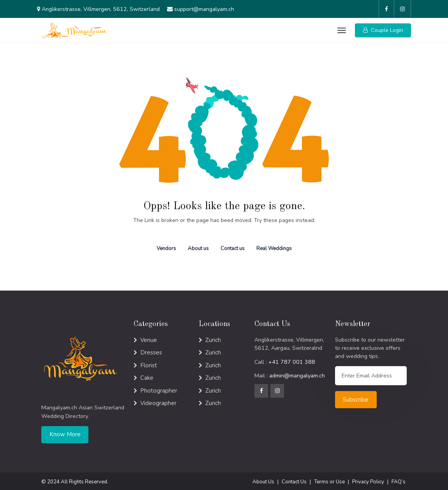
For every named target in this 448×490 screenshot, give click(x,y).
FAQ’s (399, 480)
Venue (149, 338)
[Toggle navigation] (341, 29)
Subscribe (356, 398)
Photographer (159, 389)
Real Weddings (274, 247)
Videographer (158, 401)
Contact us (233, 247)
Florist (149, 363)
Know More (65, 433)
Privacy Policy (368, 480)
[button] (383, 29)
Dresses (151, 351)
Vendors (166, 247)
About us (198, 247)
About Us (263, 480)
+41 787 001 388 (292, 360)
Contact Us (294, 480)
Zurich (213, 338)
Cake (147, 376)
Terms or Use (329, 480)
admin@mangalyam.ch (297, 374)
